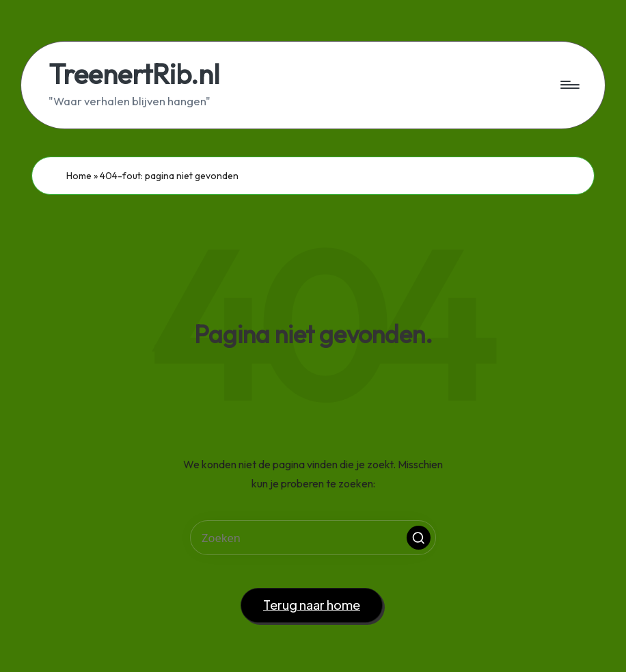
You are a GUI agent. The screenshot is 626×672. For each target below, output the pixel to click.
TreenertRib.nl (134, 74)
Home (79, 176)
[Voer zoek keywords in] (313, 538)
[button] (419, 538)
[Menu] (569, 85)
